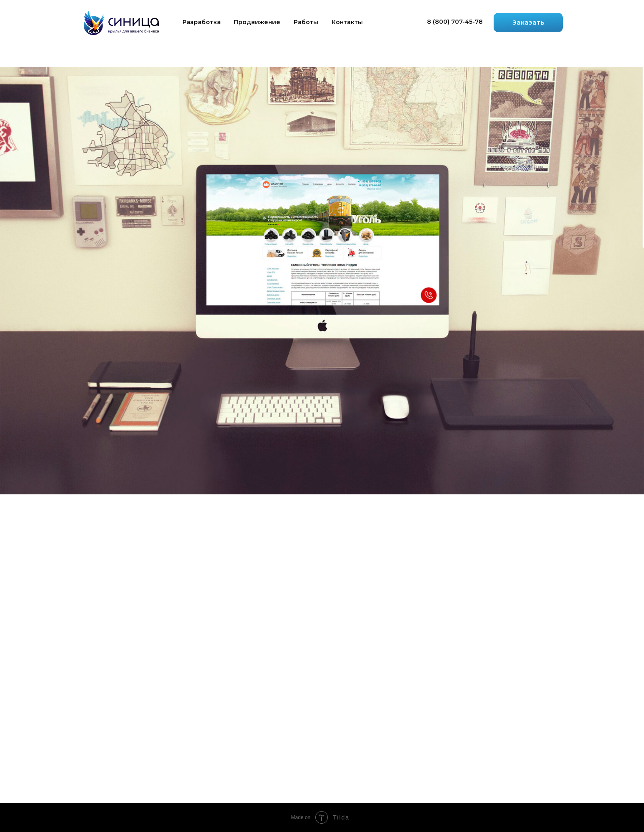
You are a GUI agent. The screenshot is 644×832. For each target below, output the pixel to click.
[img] (121, 23)
